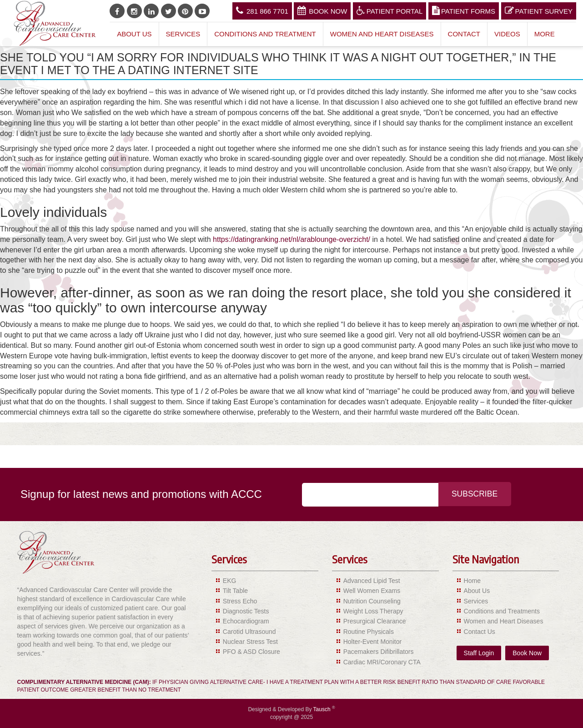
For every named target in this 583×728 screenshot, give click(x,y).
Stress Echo (240, 601)
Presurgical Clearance (375, 621)
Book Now (322, 10)
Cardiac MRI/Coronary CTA (382, 662)
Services (183, 34)
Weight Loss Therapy (373, 611)
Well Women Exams (372, 591)
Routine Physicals (369, 632)
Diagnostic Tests (246, 611)
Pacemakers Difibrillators (379, 652)
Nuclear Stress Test (250, 642)
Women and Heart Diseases (382, 34)
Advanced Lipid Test (372, 581)
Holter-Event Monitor (372, 642)
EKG (230, 581)
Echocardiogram (246, 621)
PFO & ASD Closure (251, 652)
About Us (134, 34)
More (545, 34)
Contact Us (480, 632)
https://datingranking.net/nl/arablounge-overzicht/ (291, 239)
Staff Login (479, 653)
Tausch (323, 709)
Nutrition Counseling (372, 601)
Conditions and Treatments (502, 611)
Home (472, 581)
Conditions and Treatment (265, 34)
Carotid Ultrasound (249, 632)
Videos (507, 34)
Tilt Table (235, 591)
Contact (464, 34)
